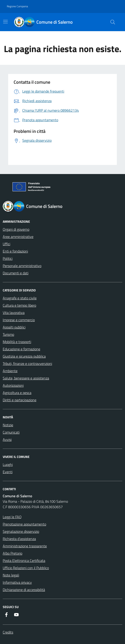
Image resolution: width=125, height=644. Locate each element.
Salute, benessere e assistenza (26, 378)
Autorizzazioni (13, 385)
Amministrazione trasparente (25, 546)
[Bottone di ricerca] (113, 22)
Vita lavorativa (14, 313)
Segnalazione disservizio (21, 531)
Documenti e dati (16, 273)
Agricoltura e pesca (17, 393)
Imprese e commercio (19, 320)
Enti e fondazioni (15, 251)
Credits (8, 632)
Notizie (8, 425)
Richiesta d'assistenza (19, 539)
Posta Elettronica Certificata (24, 561)
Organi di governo (16, 229)
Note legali (11, 575)
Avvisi (7, 439)
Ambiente (10, 371)
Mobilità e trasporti (17, 342)
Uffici (6, 244)
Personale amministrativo (22, 266)
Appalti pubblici (14, 327)
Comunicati (11, 432)
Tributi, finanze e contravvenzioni (27, 364)
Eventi (8, 472)
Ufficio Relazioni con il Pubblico (26, 568)
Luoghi (8, 465)
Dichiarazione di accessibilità (24, 590)
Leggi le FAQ (12, 517)
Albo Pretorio (12, 553)
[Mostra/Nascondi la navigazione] (5, 22)
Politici (8, 258)
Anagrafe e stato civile (20, 298)
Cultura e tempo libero (19, 305)
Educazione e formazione (21, 349)
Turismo (8, 334)
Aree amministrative (18, 237)
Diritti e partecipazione (20, 400)
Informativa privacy (17, 582)
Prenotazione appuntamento (24, 524)
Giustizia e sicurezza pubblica (24, 356)
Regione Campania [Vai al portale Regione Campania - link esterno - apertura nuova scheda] (17, 6)
